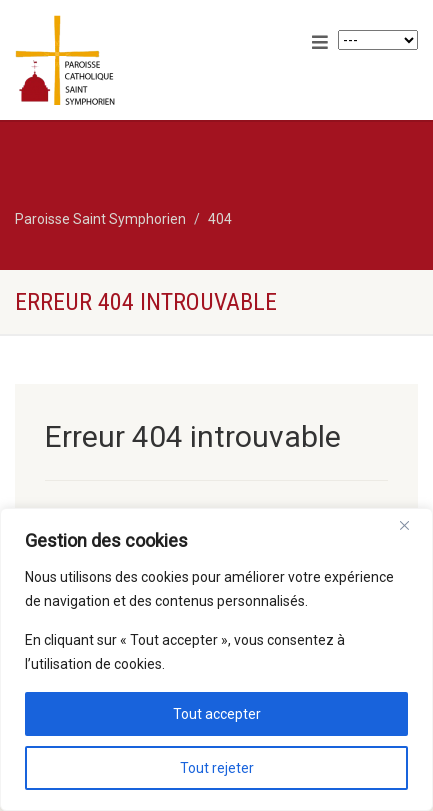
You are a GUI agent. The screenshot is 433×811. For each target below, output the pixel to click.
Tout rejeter (217, 768)
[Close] (412, 525)
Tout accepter (217, 714)
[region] (216, 659)
